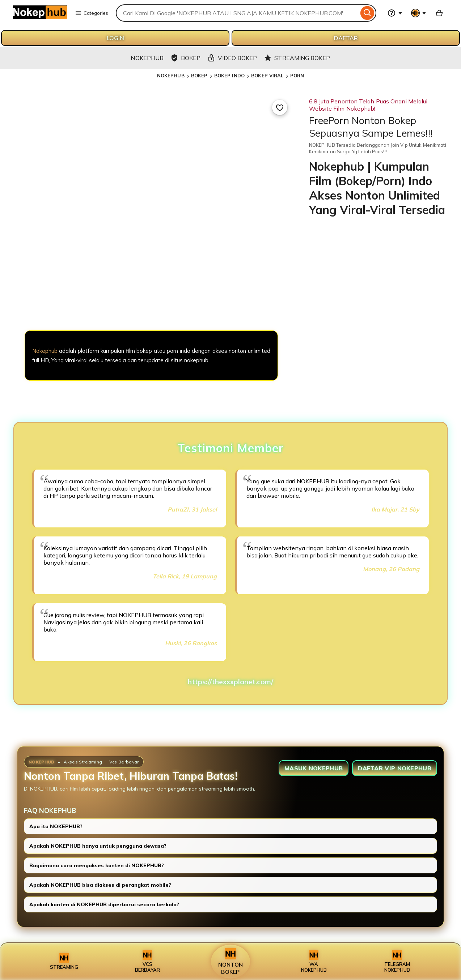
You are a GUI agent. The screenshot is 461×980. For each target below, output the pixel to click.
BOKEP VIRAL (267, 76)
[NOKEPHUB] (151, 292)
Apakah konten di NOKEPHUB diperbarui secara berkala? (104, 904)
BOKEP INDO (229, 76)
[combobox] (237, 13)
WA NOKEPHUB (314, 962)
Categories (92, 13)
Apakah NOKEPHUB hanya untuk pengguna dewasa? (98, 846)
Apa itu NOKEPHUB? (56, 826)
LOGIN (115, 38)
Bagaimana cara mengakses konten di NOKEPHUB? (97, 865)
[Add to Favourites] (280, 107)
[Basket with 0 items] (439, 13)
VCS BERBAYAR (147, 962)
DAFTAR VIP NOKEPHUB (395, 768)
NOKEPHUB (171, 76)
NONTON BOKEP (230, 962)
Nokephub (45, 351)
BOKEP (199, 76)
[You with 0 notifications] (419, 13)
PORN (297, 76)
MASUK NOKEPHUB (314, 768)
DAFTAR (346, 38)
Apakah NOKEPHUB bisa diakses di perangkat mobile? (100, 885)
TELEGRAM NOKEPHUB (397, 962)
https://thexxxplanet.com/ (230, 682)
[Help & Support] (395, 13)
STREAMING (64, 962)
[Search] (367, 13)
